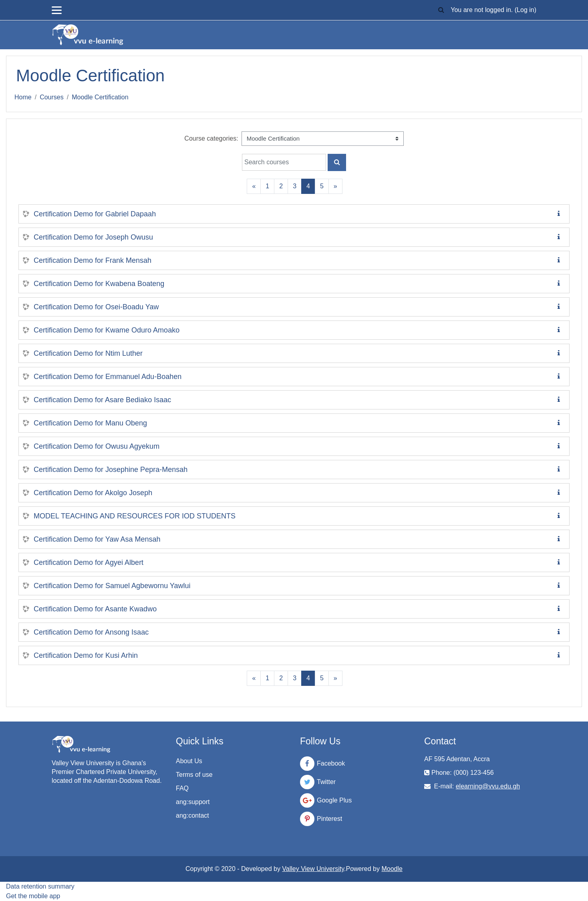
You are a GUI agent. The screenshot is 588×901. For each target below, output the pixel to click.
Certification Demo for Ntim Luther (88, 353)
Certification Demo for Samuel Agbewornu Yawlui (112, 586)
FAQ (182, 788)
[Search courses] (284, 162)
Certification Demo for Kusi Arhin (86, 655)
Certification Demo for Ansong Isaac (91, 632)
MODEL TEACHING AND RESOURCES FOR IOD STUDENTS (135, 516)
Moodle (392, 869)
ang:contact (192, 815)
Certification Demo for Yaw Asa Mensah (97, 539)
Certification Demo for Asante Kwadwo (95, 609)
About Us (189, 761)
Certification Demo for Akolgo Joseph (93, 493)
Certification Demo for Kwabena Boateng (99, 284)
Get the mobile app (33, 896)
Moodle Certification (100, 97)
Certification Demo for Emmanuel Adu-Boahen (108, 377)
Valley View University (313, 869)
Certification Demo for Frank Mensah (93, 260)
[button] (441, 10)
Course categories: (211, 138)
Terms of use (194, 775)
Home (23, 97)
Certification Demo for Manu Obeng (90, 423)
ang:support (193, 802)
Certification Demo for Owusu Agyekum (97, 446)
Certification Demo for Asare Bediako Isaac (102, 400)
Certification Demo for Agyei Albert (89, 562)
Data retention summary (40, 886)
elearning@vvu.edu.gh (488, 786)
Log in (526, 10)
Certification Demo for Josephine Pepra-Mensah (111, 470)
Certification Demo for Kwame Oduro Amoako (107, 330)
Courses (52, 97)
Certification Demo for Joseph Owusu (93, 237)
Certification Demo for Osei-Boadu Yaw (96, 307)
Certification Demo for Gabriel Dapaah (95, 214)
